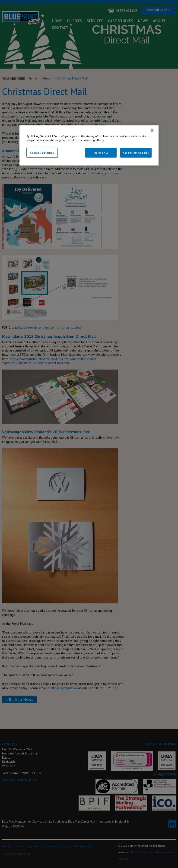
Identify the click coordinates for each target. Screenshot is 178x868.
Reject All (101, 153)
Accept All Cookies (136, 153)
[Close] (152, 130)
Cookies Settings (42, 153)
